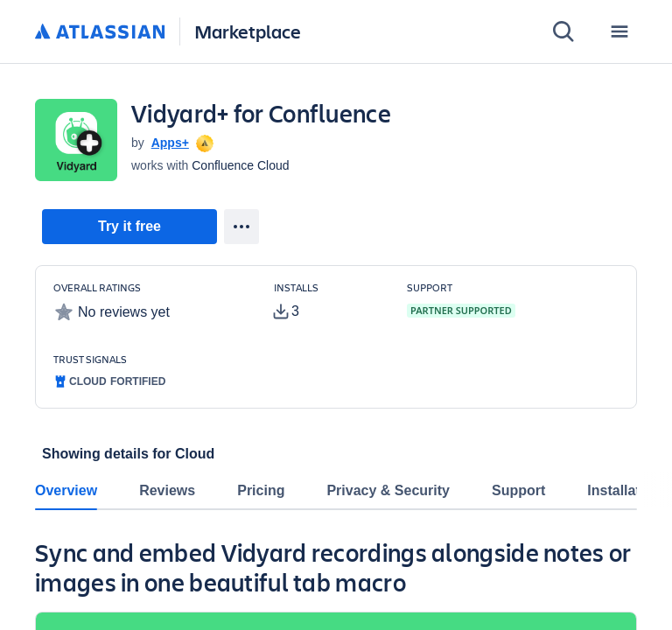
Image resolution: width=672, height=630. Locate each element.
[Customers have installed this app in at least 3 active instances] (326, 302)
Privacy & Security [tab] (388, 490)
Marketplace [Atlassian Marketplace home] (248, 31)
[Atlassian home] (100, 32)
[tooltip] (203, 143)
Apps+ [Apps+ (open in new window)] (170, 143)
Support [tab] (518, 490)
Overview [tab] (66, 490)
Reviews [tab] (167, 490)
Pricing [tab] (261, 490)
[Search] (563, 31)
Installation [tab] (624, 490)
